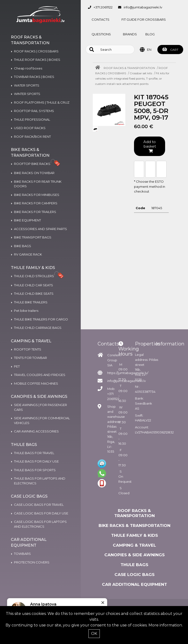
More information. (166, 625)
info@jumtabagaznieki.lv (143, 7)
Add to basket (150, 146)
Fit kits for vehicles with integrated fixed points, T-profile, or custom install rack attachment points (132, 78)
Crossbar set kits (141, 73)
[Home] (99, 68)
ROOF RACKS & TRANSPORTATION (129, 68)
